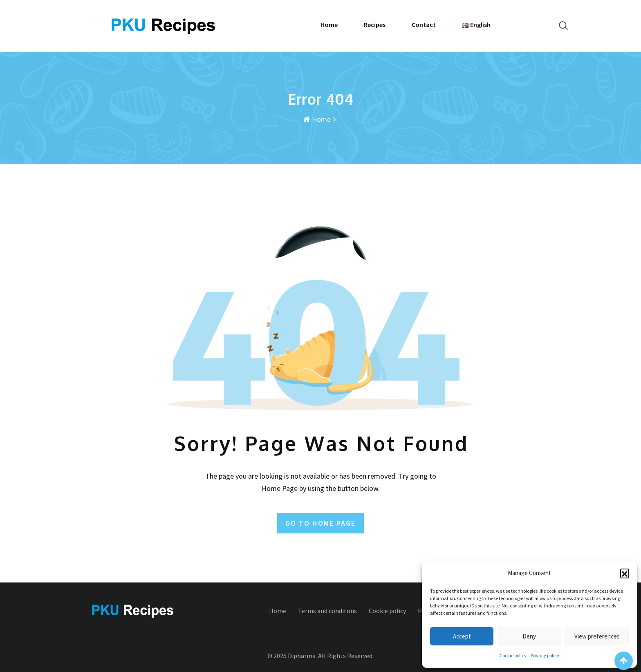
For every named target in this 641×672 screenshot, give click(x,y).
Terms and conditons (327, 611)
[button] (625, 573)
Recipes (375, 25)
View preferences (597, 636)
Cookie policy (513, 655)
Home (329, 25)
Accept (462, 636)
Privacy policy (545, 655)
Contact (424, 25)
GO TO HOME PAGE (320, 523)
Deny (529, 636)
